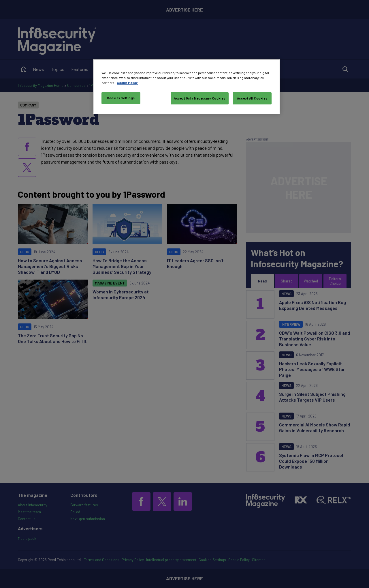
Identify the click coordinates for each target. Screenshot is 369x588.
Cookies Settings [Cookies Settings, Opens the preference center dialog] (121, 98)
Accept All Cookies (252, 98)
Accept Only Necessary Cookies (200, 98)
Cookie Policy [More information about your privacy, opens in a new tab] (127, 83)
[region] (187, 87)
